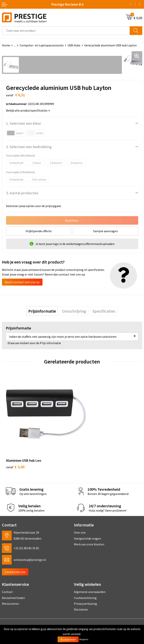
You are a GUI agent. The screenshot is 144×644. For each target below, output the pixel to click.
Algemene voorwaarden (90, 574)
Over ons (80, 515)
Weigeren (84, 639)
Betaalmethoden (13, 580)
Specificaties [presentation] (104, 311)
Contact (7, 574)
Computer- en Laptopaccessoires (42, 45)
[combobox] (66, 31)
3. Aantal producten (22, 193)
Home (6, 45)
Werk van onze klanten (89, 527)
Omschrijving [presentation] (74, 311)
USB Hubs (74, 45)
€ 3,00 (15, 449)
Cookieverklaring (85, 580)
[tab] (42, 311)
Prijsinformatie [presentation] (42, 311)
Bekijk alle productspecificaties (28, 110)
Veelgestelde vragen (87, 521)
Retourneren (10, 586)
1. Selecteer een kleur (24, 123)
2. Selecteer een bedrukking (29, 147)
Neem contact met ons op (22, 282)
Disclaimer (81, 592)
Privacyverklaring (85, 586)
